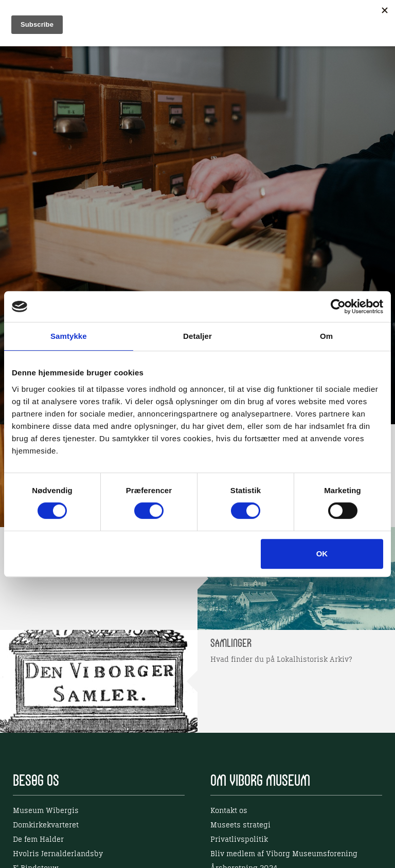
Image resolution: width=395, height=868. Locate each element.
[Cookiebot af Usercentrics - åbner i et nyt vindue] (338, 306)
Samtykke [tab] (69, 336)
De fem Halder (38, 812)
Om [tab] (326, 336)
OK (322, 554)
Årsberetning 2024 (244, 841)
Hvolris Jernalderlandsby (58, 827)
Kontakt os (229, 784)
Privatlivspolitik (239, 812)
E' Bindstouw (36, 841)
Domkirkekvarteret (46, 798)
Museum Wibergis (46, 784)
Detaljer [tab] (197, 336)
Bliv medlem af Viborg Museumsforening (284, 827)
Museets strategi (240, 798)
